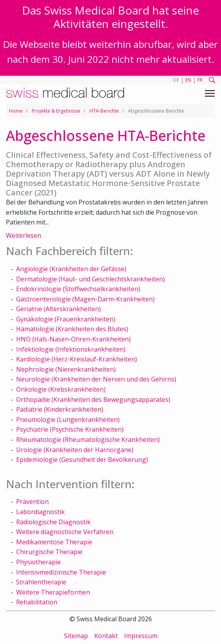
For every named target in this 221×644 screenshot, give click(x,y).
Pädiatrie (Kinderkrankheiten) (60, 409)
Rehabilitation (37, 602)
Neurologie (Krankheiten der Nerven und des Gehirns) (96, 379)
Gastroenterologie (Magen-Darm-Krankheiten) (85, 299)
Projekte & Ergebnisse (56, 111)
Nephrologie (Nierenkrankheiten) (66, 369)
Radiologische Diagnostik (53, 522)
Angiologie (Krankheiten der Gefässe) (71, 269)
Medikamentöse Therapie (54, 542)
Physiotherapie (38, 562)
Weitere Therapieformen (53, 592)
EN (188, 80)
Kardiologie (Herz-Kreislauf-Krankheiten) (77, 359)
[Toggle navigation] (210, 93)
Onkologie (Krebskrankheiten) (61, 389)
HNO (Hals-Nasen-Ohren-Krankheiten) (73, 339)
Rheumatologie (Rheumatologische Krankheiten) (88, 440)
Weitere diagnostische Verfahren (65, 532)
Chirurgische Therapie (49, 552)
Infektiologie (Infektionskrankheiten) (71, 349)
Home (16, 111)
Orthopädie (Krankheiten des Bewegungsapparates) (93, 400)
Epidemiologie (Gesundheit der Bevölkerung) (82, 460)
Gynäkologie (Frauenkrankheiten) (66, 319)
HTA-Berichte (104, 111)
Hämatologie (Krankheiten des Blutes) (72, 329)
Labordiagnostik (40, 512)
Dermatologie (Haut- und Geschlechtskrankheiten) (90, 279)
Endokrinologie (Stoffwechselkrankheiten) (78, 289)
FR (200, 80)
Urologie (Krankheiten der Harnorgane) (75, 450)
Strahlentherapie (41, 582)
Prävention (32, 502)
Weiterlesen (24, 235)
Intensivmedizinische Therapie (61, 572)
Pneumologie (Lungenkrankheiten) (68, 420)
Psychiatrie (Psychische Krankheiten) (70, 429)
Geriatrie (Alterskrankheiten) (58, 309)
